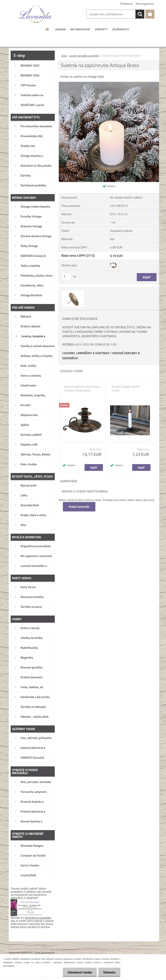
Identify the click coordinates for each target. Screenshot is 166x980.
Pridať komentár (79, 507)
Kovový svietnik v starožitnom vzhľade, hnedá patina (82, 389)
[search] (140, 14)
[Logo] (35, 14)
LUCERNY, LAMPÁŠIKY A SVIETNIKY (86, 353)
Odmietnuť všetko (80, 972)
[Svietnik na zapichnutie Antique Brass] (109, 83)
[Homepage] (47, 29)
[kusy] (66, 276)
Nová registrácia (145, 4)
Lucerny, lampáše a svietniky (84, 56)
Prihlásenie (126, 4)
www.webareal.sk (45, 952)
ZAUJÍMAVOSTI (120, 29)
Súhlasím (109, 972)
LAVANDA (60, 29)
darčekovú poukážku (38, 918)
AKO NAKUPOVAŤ (80, 29)
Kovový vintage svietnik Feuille (126, 389)
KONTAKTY (101, 29)
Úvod (64, 56)
